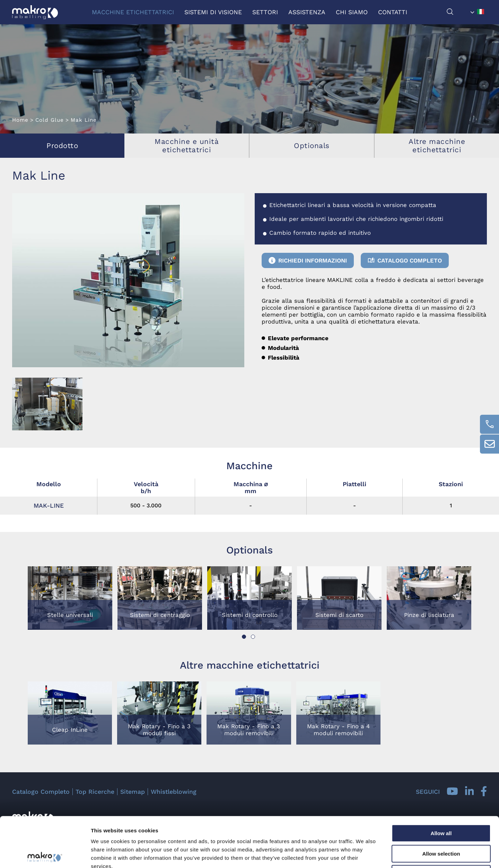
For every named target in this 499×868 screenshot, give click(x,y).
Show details (364, 854)
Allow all (441, 783)
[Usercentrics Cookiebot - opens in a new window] (45, 854)
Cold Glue (50, 120)
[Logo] (35, 12)
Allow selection (441, 804)
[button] (244, 637)
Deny (441, 824)
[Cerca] (457, 13)
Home (20, 120)
